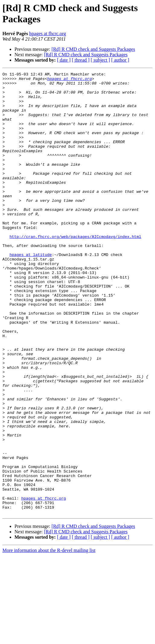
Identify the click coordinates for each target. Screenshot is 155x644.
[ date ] (64, 60)
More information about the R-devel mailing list (49, 639)
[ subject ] (100, 60)
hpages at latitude (30, 291)
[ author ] (120, 60)
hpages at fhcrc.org (48, 34)
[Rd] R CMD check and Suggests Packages (93, 49)
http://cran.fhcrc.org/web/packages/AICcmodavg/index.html (75, 270)
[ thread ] (81, 60)
